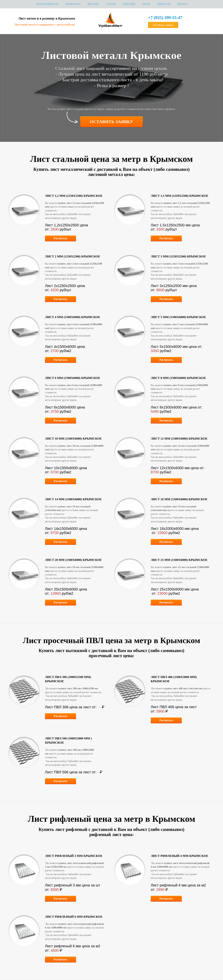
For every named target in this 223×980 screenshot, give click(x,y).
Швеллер (129, 4)
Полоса (183, 4)
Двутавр (93, 4)
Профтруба (73, 4)
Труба (146, 4)
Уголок (111, 4)
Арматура (164, 4)
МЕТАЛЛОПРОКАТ (47, 4)
